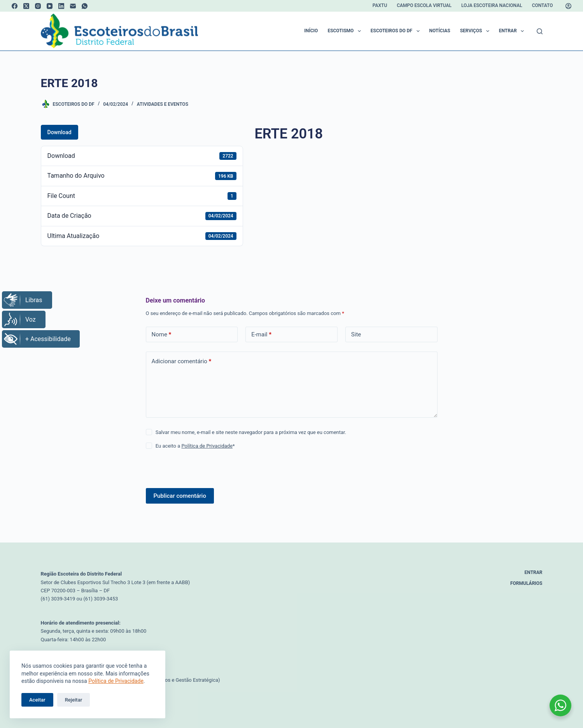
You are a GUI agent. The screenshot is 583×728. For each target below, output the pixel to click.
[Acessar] (568, 6)
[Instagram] (38, 6)
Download (60, 132)
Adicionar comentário (182, 361)
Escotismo (346, 31)
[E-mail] (73, 6)
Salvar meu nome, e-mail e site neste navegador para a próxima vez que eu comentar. (251, 432)
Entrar (513, 31)
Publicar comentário (180, 496)
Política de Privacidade (116, 681)
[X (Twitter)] (26, 6)
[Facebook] (15, 6)
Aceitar (37, 700)
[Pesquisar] (540, 31)
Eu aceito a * (195, 446)
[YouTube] (50, 6)
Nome (162, 335)
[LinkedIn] (61, 6)
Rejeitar (74, 700)
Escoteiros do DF (397, 31)
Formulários (526, 583)
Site (356, 334)
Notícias (440, 31)
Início (311, 31)
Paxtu (380, 5)
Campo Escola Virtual (424, 5)
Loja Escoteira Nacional (492, 5)
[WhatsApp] (85, 6)
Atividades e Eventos (163, 104)
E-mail (261, 335)
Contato (543, 5)
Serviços (476, 31)
